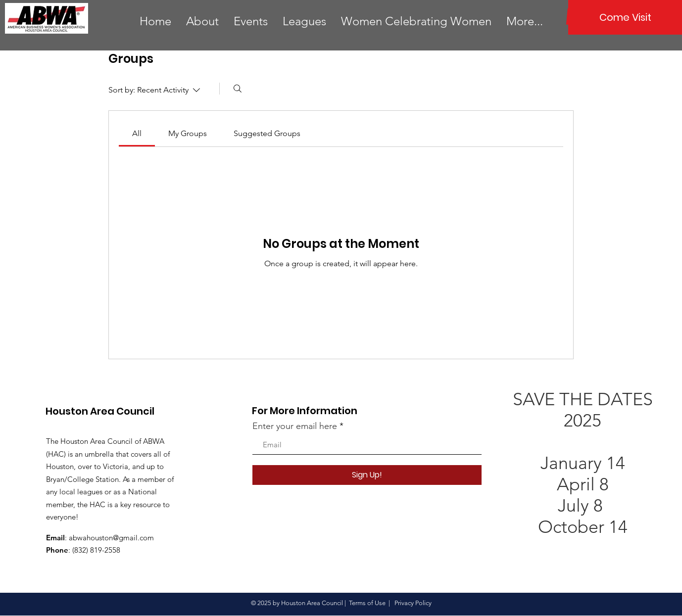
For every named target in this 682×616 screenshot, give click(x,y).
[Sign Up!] (367, 475)
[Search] (238, 89)
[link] (137, 133)
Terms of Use (367, 603)
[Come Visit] (625, 17)
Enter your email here (295, 426)
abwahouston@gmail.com (111, 538)
